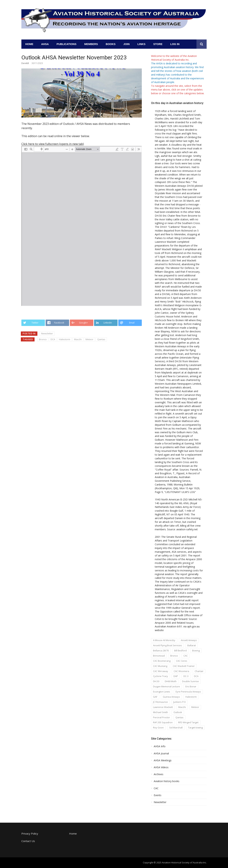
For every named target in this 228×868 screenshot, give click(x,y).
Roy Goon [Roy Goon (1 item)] (158, 728)
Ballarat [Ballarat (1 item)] (192, 645)
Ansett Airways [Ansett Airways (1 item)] (189, 640)
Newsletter (47, 333)
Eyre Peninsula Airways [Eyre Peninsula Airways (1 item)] (188, 692)
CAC (156, 788)
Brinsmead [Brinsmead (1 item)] (159, 656)
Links (142, 44)
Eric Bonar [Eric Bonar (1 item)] (191, 686)
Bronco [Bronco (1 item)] (174, 656)
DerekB (25, 63)
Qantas (101, 339)
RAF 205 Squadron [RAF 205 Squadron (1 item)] (163, 722)
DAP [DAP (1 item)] (176, 676)
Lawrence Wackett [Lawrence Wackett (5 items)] (163, 707)
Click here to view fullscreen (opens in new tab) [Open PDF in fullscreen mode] (53, 144)
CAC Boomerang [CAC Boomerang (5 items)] (162, 661)
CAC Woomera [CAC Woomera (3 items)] (181, 671)
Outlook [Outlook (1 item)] (178, 712)
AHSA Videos (161, 767)
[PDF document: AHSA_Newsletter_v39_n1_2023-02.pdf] (82, 226)
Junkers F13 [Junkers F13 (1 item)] (179, 702)
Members (91, 44)
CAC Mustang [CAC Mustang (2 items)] (160, 666)
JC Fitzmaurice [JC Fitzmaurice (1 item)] (160, 702)
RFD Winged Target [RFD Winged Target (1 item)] (188, 722)
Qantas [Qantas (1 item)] (179, 717)
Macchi (78, 339)
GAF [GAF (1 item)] (155, 697)
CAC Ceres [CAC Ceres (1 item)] (182, 661)
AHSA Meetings (163, 760)
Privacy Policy (30, 834)
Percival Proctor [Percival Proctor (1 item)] (161, 717)
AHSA (45, 44)
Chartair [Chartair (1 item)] (199, 671)
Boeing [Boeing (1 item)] (196, 651)
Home (29, 44)
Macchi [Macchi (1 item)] (182, 707)
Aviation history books (167, 781)
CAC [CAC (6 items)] (186, 656)
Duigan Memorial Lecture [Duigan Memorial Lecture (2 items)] (166, 686)
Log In (175, 44)
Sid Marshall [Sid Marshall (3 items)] (176, 728)
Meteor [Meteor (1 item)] (195, 707)
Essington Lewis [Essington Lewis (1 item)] (162, 692)
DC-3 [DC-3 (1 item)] (186, 676)
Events (158, 795)
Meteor (89, 339)
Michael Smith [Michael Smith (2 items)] (160, 712)
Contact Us (28, 841)
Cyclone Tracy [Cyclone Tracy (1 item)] (160, 676)
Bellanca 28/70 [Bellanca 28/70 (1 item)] (161, 651)
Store (158, 44)
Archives (159, 774)
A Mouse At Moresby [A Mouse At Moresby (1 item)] (164, 640)
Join (127, 44)
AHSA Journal (161, 753)
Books (111, 44)
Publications (67, 44)
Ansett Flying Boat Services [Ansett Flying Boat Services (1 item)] (167, 645)
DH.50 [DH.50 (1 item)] (156, 681)
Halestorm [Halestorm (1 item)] (191, 697)
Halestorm (65, 339)
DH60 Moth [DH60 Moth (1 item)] (171, 681)
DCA (53, 339)
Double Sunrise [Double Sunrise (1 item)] (190, 681)
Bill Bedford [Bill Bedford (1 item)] (180, 651)
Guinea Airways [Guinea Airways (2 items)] (171, 697)
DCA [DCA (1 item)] (196, 676)
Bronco (43, 339)
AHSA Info (160, 746)
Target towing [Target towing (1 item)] (195, 728)
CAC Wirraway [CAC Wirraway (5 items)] (161, 671)
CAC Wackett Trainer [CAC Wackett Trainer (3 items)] (184, 666)
